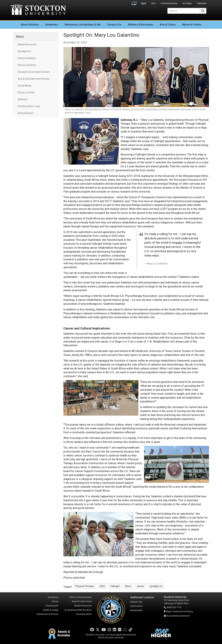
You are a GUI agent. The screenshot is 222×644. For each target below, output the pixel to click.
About (30, 25)
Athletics (141, 25)
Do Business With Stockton (78, 610)
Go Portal (134, 3)
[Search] (183, 11)
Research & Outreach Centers (34, 72)
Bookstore (53, 597)
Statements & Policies (47, 614)
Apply (144, 3)
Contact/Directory (169, 3)
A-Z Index (187, 3)
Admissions (82, 25)
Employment (52, 606)
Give (153, 3)
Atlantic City (136, 602)
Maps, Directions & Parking (179, 611)
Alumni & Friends (192, 25)
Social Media (25, 86)
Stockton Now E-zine (29, 106)
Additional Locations (142, 597)
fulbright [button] (115, 586)
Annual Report (25, 113)
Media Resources (27, 44)
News (20, 36)
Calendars (202, 3)
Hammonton (136, 606)
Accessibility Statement (178, 616)
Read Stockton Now (82, 601)
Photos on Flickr (26, 92)
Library (55, 601)
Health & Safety (51, 610)
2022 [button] (102, 586)
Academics (52, 25)
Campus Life (114, 25)
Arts (168, 25)
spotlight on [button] (156, 586)
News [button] (128, 586)
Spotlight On (24, 51)
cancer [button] (140, 586)
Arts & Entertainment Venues (34, 79)
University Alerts (84, 614)
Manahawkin (137, 610)
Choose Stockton (27, 65)
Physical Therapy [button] (85, 586)
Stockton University (38, 10)
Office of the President (81, 597)
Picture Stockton (27, 58)
